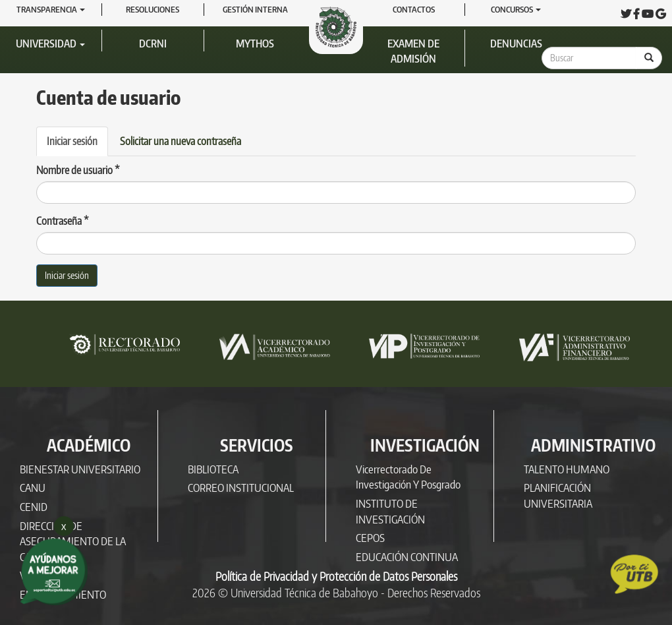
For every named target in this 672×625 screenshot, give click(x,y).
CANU (33, 488)
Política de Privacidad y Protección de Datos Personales (336, 576)
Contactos (414, 9)
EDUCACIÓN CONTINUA (407, 557)
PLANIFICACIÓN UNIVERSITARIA (558, 495)
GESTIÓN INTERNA (255, 9)
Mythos (255, 44)
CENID (34, 507)
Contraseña (63, 221)
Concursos (516, 9)
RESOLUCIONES (153, 9)
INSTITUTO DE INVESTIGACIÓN (390, 511)
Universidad (50, 44)
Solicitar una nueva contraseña (181, 141)
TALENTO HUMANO (567, 469)
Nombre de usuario (78, 170)
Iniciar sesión (77, 145)
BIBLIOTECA (213, 469)
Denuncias (516, 44)
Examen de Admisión (413, 51)
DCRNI (153, 44)
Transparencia (51, 9)
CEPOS (370, 538)
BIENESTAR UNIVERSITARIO (80, 469)
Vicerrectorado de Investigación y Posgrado (408, 477)
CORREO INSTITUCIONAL (241, 488)
